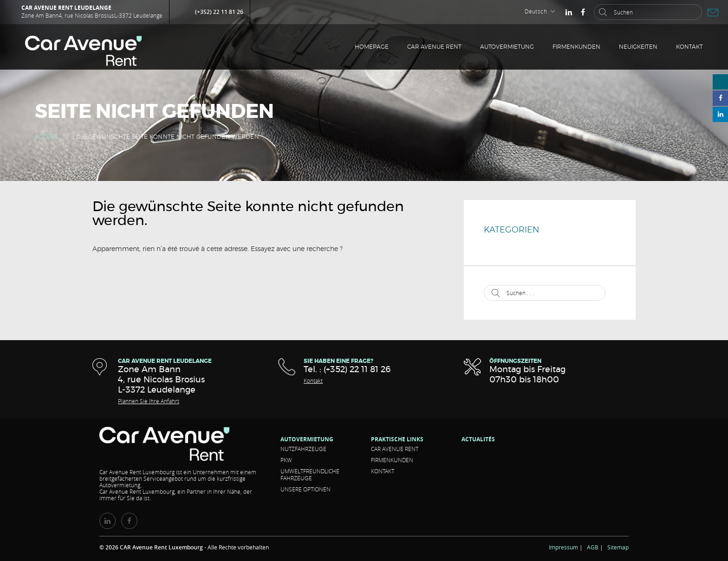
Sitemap (618, 547)
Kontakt (689, 47)
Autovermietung (507, 47)
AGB (593, 547)
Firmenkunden (576, 47)
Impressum (563, 547)
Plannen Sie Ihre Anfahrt (149, 401)
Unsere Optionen (305, 489)
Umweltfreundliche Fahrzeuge (310, 474)
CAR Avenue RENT (434, 47)
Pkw (286, 460)
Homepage (372, 47)
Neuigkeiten (638, 47)
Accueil (47, 137)
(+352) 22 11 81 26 (219, 12)
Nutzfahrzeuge (303, 449)
